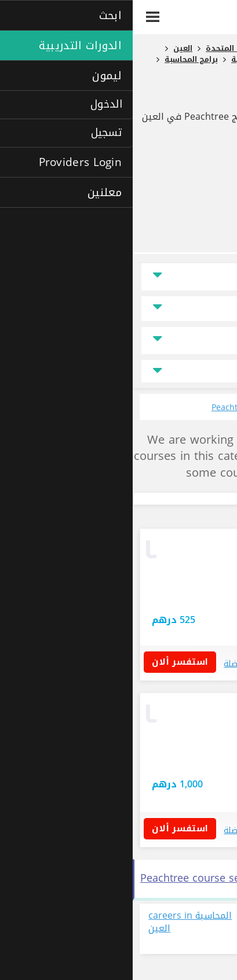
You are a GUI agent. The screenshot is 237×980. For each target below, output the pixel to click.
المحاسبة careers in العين (57, 923)
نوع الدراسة (199, 340)
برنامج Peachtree (175, 96)
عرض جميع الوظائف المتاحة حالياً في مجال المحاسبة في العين (176, 929)
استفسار (128, 581)
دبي (205, 600)
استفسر (165, 620)
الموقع (207, 277)
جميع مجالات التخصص (118, 371)
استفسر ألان (51, 662)
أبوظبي (181, 762)
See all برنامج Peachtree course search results (119, 878)
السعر (207, 309)
